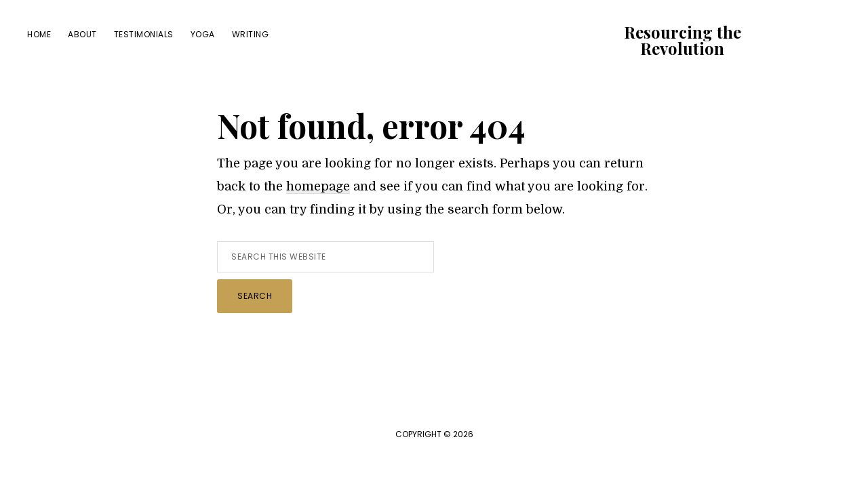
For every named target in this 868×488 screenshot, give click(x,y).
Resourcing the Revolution (683, 40)
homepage (318, 186)
